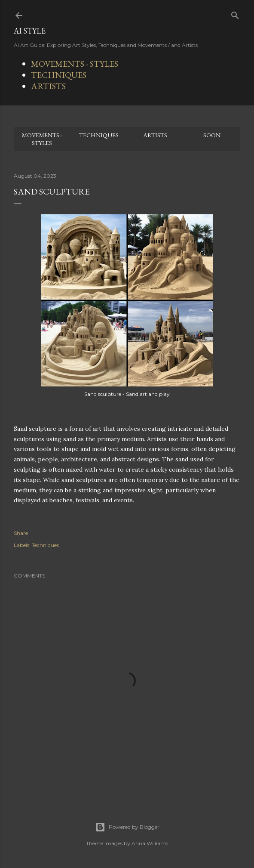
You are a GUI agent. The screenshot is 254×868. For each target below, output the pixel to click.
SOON (212, 135)
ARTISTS (48, 86)
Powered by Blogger (127, 827)
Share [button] (21, 533)
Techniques (45, 545)
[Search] (235, 14)
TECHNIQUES (59, 75)
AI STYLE (30, 31)
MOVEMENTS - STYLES (75, 64)
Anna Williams (150, 843)
